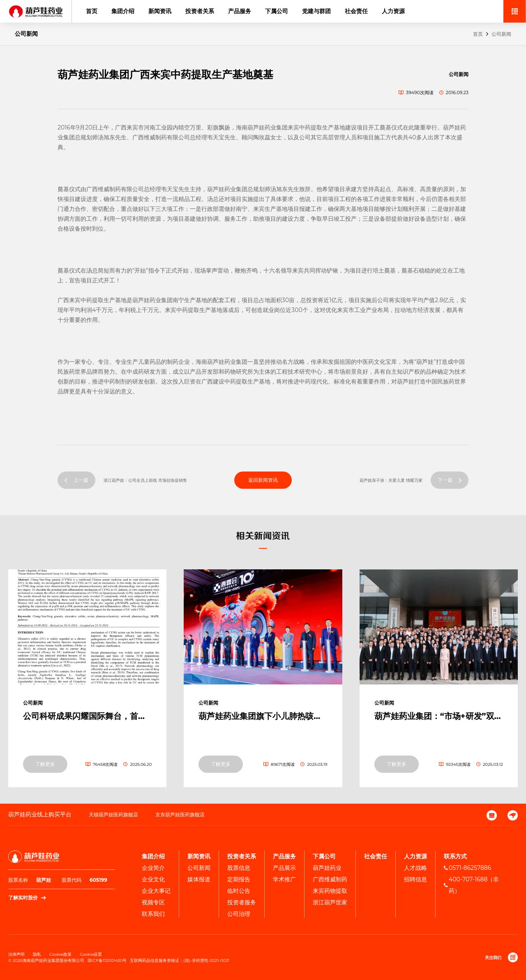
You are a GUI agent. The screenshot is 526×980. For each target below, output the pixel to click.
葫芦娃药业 (327, 868)
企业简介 (153, 868)
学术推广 (284, 879)
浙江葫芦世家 (330, 902)
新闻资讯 (160, 11)
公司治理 (239, 914)
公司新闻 (501, 34)
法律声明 (16, 954)
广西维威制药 (330, 879)
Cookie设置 (91, 954)
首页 (92, 11)
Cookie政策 (60, 954)
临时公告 (239, 891)
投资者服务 (242, 902)
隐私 (37, 954)
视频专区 (153, 902)
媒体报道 (199, 879)
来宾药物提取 (330, 891)
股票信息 (239, 868)
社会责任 (356, 11)
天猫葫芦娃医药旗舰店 (113, 815)
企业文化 (153, 879)
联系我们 (153, 914)
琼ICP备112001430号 (107, 960)
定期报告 (239, 879)
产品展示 (284, 868)
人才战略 (415, 868)
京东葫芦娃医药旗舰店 (180, 815)
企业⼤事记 (156, 891)
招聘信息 (415, 879)
